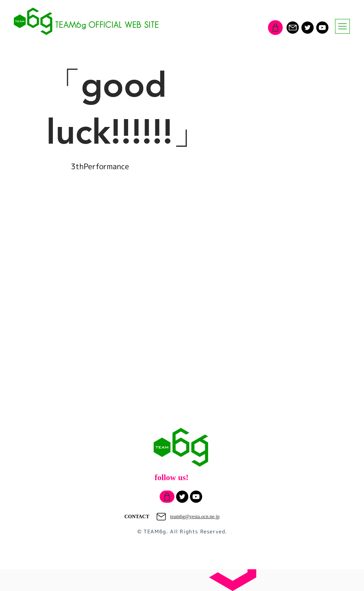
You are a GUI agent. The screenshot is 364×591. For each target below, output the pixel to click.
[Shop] (275, 28)
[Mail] (293, 28)
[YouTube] (322, 28)
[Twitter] (307, 28)
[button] (342, 26)
